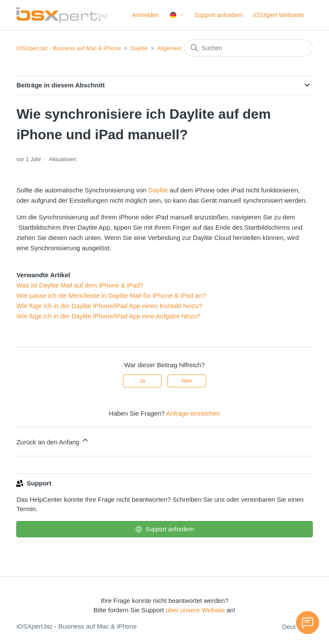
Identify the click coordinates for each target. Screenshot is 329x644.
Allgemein (169, 48)
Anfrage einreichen (193, 413)
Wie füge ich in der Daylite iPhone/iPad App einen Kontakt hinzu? (109, 306)
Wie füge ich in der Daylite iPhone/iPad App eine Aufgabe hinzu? (108, 316)
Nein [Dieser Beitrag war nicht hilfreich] (187, 381)
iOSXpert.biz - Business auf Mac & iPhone (69, 48)
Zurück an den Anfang (53, 441)
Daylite (139, 48)
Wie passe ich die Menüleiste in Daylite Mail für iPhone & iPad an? (111, 295)
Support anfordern (219, 15)
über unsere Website (195, 610)
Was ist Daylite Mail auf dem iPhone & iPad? (80, 285)
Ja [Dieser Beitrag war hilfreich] (142, 381)
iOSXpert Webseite (279, 15)
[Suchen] (248, 48)
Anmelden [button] (145, 15)
